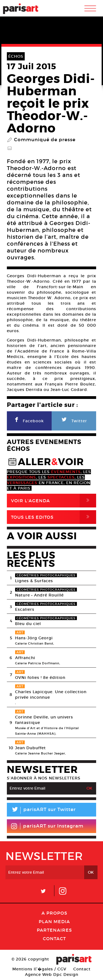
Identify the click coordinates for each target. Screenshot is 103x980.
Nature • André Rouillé (39, 595)
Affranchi (25, 658)
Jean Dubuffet (30, 748)
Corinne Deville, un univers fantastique (44, 720)
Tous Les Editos (54, 517)
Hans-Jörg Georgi (34, 638)
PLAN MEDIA (54, 921)
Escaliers (25, 609)
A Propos (54, 913)
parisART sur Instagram (47, 826)
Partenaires (54, 930)
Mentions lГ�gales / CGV (39, 969)
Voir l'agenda (54, 501)
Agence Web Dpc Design (52, 975)
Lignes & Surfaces (34, 581)
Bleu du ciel (28, 624)
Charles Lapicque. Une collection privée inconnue (51, 695)
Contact (54, 939)
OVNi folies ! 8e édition (40, 678)
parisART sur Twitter (41, 810)
